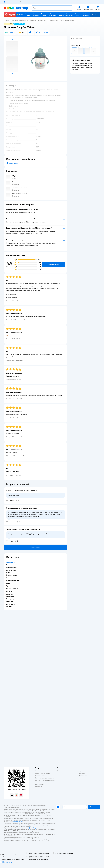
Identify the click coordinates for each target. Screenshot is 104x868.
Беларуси (16, 808)
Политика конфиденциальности (45, 778)
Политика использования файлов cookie (45, 781)
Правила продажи (41, 776)
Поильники (54, 20)
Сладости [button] (10, 602)
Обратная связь (40, 784)
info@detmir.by (18, 822)
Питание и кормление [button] (10, 595)
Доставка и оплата (41, 771)
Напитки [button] (9, 591)
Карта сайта (39, 787)
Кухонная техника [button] (12, 586)
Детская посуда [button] (12, 575)
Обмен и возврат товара (42, 773)
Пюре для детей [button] (12, 599)
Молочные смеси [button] (12, 589)
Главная (6, 20)
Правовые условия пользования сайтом (34, 806)
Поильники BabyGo (67, 20)
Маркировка (14, 163)
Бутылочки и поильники (38, 20)
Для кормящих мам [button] (13, 580)
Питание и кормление (19, 20)
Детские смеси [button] (11, 568)
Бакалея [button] (9, 565)
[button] (95, 15)
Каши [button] (8, 583)
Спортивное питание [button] (10, 605)
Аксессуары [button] (10, 562)
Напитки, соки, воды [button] (11, 571)
